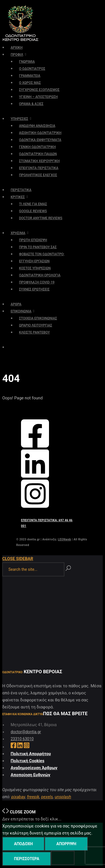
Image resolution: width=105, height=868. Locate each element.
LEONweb (65, 539)
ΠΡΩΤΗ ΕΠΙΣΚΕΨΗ (33, 240)
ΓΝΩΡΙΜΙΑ (27, 62)
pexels (47, 797)
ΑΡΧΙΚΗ (17, 48)
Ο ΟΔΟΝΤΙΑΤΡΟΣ (32, 69)
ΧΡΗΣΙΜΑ (18, 233)
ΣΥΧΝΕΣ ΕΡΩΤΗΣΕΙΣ (34, 289)
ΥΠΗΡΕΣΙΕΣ (19, 119)
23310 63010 (22, 739)
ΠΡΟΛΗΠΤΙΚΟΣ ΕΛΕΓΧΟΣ (38, 175)
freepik (33, 797)
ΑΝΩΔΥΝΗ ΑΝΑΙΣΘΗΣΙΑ (37, 126)
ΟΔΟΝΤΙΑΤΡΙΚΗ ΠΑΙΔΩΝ (38, 154)
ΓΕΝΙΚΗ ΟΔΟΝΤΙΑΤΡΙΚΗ (37, 147)
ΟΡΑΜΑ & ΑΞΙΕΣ (31, 104)
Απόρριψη (66, 844)
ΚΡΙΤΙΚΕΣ (18, 197)
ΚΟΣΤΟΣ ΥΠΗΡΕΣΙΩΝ (35, 268)
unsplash (63, 797)
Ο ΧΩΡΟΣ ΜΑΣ (30, 83)
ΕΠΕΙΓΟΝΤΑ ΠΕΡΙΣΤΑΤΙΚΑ (39, 168)
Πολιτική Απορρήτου (31, 754)
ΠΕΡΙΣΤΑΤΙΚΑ (21, 190)
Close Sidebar (18, 559)
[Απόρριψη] (63, 858)
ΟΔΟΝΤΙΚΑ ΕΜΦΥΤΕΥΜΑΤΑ (40, 140)
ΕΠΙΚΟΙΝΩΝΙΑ (21, 311)
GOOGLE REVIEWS (33, 211)
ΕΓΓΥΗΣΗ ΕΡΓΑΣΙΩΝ (34, 261)
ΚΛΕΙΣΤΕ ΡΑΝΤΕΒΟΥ (34, 332)
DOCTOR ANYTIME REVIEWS (41, 218)
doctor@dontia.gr (26, 732)
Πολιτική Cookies (27, 761)
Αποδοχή (23, 844)
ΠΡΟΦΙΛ (17, 55)
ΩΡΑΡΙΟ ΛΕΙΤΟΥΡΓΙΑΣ (36, 325)
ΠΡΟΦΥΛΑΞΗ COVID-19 (37, 282)
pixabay (18, 797)
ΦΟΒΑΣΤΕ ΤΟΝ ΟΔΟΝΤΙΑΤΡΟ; (42, 254)
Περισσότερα (27, 859)
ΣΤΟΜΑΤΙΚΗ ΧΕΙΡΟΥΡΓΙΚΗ (39, 161)
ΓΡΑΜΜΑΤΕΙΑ (30, 76)
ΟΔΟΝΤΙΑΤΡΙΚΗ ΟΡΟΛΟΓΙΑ (40, 275)
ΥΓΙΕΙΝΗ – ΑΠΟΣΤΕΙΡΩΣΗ (38, 97)
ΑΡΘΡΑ (16, 304)
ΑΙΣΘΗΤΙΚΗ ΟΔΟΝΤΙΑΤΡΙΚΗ (40, 133)
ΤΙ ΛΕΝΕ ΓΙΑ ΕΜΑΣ (33, 204)
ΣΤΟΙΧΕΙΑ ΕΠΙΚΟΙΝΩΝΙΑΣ (38, 318)
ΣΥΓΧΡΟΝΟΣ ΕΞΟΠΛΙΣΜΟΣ (39, 90)
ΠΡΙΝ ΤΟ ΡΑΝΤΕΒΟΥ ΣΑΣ (38, 247)
